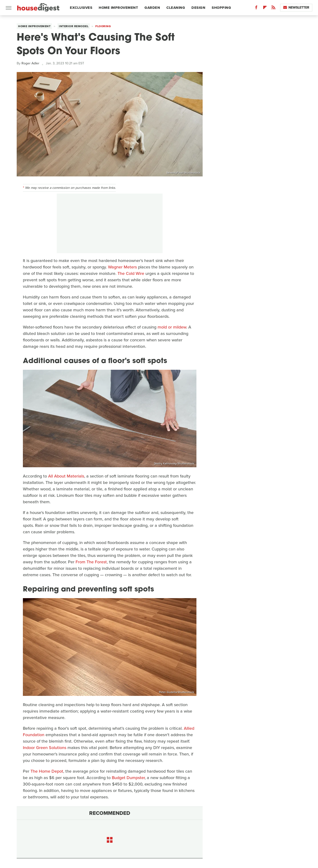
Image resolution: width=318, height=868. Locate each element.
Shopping (221, 8)
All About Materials (66, 476)
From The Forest (91, 562)
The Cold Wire (131, 273)
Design (198, 8)
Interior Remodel (74, 26)
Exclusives (81, 8)
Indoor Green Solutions (45, 748)
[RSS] (273, 8)
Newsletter (296, 8)
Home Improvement (118, 8)
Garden (152, 8)
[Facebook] (256, 8)
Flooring (103, 26)
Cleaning (176, 8)
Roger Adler (30, 63)
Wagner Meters (122, 267)
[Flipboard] (265, 8)
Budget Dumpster (128, 778)
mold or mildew (172, 327)
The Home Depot (47, 771)
